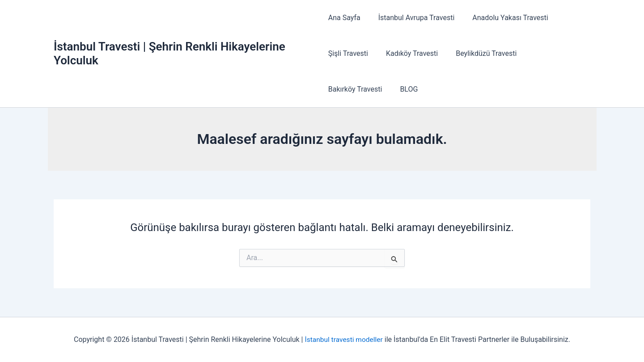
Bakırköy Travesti (551, 53)
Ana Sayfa (344, 18)
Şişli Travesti (348, 53)
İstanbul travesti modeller (344, 339)
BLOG (337, 89)
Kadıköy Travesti (408, 53)
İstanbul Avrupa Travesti (413, 18)
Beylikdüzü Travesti (479, 53)
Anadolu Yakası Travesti (503, 18)
